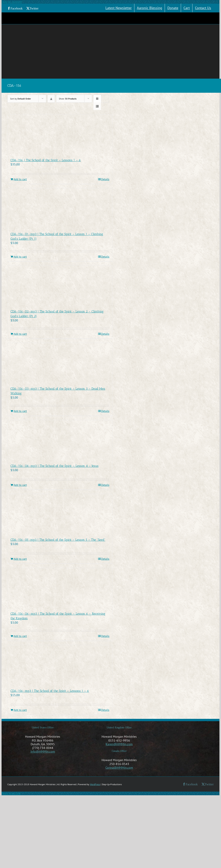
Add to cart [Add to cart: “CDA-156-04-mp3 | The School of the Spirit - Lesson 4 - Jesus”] (20, 485)
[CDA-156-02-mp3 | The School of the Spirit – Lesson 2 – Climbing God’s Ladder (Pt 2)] (60, 285)
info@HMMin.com (43, 751)
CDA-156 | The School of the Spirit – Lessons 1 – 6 (46, 160)
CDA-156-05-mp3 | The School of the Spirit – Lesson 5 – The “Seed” (58, 540)
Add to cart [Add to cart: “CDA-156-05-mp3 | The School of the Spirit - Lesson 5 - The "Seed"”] (20, 559)
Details (105, 179)
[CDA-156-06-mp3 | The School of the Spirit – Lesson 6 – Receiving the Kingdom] (60, 588)
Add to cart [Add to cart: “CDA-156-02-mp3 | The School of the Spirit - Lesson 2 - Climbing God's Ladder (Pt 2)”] (20, 334)
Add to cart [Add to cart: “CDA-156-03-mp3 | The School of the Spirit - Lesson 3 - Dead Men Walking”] (20, 411)
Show (68, 99)
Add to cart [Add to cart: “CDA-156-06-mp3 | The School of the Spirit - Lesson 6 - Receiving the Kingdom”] (20, 636)
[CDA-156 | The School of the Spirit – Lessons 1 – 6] (60, 134)
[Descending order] (51, 99)
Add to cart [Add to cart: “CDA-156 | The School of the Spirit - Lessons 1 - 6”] (20, 179)
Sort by (20, 99)
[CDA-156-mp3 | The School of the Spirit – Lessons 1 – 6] (60, 665)
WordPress (95, 784)
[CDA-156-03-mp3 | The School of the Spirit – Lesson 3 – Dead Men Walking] (60, 363)
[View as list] (97, 106)
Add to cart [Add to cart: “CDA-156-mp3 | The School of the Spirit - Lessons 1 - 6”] (20, 710)
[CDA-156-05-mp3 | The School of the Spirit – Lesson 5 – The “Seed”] (60, 514)
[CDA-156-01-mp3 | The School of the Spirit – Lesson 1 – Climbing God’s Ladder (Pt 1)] (60, 208)
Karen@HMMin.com (119, 744)
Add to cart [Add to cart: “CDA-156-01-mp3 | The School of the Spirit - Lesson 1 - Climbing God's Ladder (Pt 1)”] (20, 257)
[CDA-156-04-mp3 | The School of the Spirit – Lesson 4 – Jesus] (60, 440)
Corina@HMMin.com (119, 768)
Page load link (11, 793)
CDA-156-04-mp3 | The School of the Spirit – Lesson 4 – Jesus (54, 466)
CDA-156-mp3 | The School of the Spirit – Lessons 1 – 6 (50, 691)
